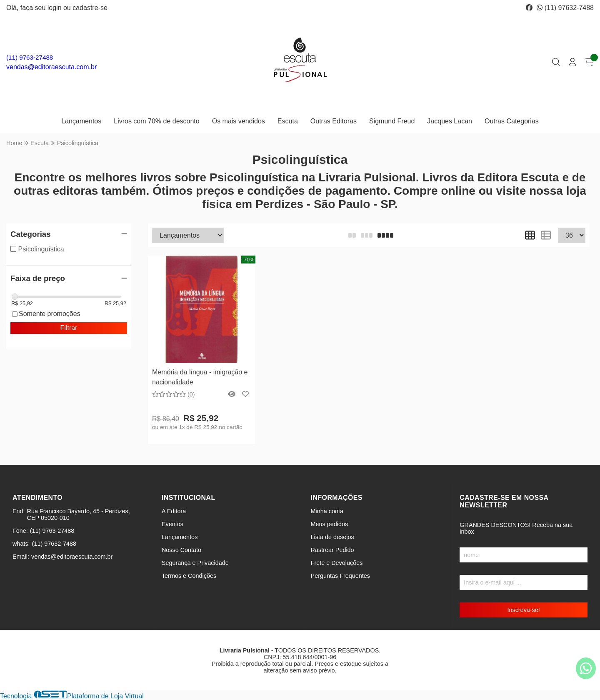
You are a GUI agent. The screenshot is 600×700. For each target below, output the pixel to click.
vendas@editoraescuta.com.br (51, 67)
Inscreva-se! (523, 610)
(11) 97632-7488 (565, 8)
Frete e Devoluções (337, 563)
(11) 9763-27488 (30, 57)
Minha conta (327, 511)
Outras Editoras (334, 121)
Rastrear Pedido (332, 550)
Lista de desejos (332, 537)
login (55, 8)
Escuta (288, 121)
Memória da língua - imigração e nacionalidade (200, 377)
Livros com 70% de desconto (156, 121)
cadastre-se (90, 8)
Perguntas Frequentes (340, 576)
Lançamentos (81, 121)
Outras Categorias (512, 121)
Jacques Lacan (450, 121)
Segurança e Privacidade (195, 563)
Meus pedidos (330, 524)
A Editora (174, 511)
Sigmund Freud (392, 121)
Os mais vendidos (239, 121)
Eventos (172, 524)
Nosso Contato (181, 550)
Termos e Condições (189, 576)
